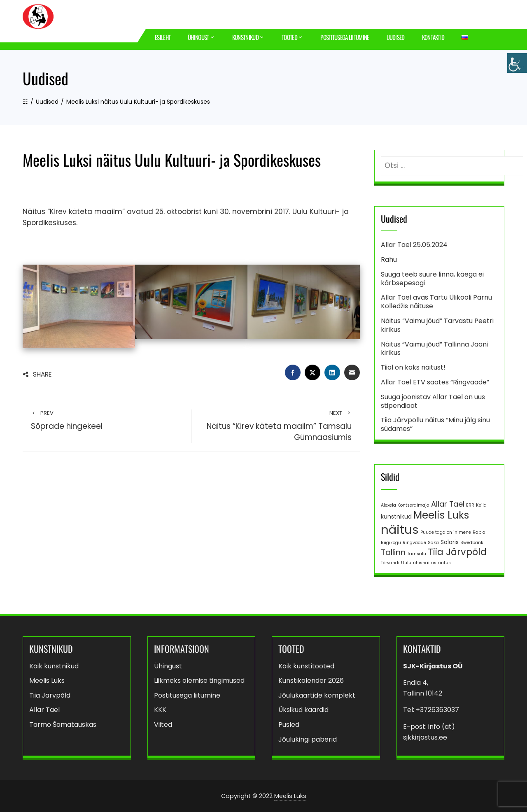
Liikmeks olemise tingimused (199, 681)
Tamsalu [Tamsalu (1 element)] (417, 554)
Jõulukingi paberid (308, 739)
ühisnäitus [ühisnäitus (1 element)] (425, 563)
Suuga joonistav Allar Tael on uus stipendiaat (433, 401)
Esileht (163, 37)
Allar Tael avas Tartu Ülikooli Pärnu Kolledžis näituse (436, 302)
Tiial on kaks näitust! (413, 367)
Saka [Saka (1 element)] (433, 543)
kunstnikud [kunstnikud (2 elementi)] (396, 517)
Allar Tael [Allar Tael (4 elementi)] (448, 504)
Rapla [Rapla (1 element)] (479, 532)
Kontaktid (433, 37)
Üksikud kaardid (303, 710)
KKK (160, 710)
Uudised (396, 37)
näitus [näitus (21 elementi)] (400, 529)
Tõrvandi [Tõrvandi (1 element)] (390, 563)
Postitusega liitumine (345, 37)
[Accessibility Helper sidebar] (517, 63)
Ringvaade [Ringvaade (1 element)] (414, 543)
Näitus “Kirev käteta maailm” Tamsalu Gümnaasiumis (276, 426)
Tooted (292, 37)
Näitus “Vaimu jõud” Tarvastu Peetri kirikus (437, 325)
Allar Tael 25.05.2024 (414, 245)
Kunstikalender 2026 (311, 681)
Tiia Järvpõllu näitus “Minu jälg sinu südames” (435, 424)
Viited (163, 725)
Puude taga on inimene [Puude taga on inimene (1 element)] (446, 532)
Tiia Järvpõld (50, 695)
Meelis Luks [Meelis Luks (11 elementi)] (441, 515)
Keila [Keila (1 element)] (481, 505)
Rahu (389, 259)
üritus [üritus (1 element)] (444, 563)
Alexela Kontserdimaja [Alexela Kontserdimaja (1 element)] (405, 505)
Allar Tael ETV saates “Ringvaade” (435, 382)
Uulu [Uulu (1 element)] (406, 563)
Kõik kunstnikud (54, 666)
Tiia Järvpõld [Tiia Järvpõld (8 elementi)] (457, 552)
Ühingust (201, 37)
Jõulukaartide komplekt (317, 695)
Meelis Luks (47, 681)
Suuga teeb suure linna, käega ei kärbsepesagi (432, 279)
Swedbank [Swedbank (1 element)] (472, 543)
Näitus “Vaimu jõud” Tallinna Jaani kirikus (434, 349)
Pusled (289, 725)
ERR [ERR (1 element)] (470, 505)
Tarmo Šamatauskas (63, 725)
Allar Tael (44, 710)
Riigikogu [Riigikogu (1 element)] (391, 543)
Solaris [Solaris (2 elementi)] (450, 542)
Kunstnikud (248, 37)
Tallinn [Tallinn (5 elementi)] (393, 553)
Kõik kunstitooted (306, 666)
